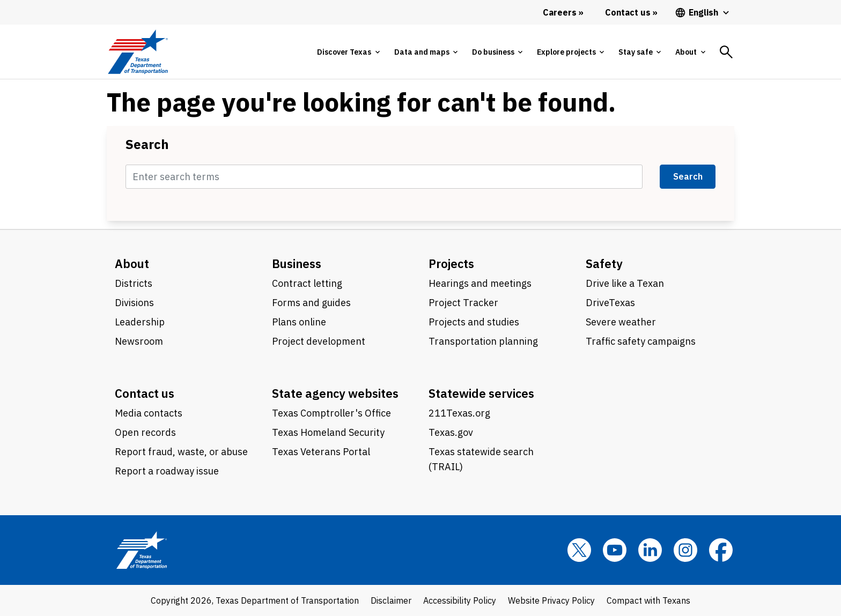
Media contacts (149, 413)
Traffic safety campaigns (641, 341)
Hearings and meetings (480, 283)
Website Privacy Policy (551, 600)
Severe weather (621, 322)
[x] (579, 550)
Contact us (145, 393)
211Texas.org (459, 413)
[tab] (348, 52)
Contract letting (307, 283)
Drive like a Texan (625, 283)
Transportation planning (483, 341)
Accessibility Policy (460, 600)
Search (147, 144)
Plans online (299, 322)
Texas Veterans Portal (321, 452)
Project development (319, 341)
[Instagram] (685, 550)
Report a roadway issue (167, 471)
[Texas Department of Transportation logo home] (138, 52)
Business (297, 264)
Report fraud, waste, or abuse (181, 452)
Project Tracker (463, 303)
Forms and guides (311, 303)
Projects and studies (474, 322)
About (132, 264)
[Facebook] (721, 550)
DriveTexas (610, 303)
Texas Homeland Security (328, 432)
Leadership (140, 322)
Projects (451, 264)
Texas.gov (451, 432)
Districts (134, 283)
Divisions (134, 303)
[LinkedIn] (650, 550)
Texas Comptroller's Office (331, 413)
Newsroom (139, 341)
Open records (145, 432)
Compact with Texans (648, 600)
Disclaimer (391, 600)
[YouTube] (615, 550)
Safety (604, 264)
